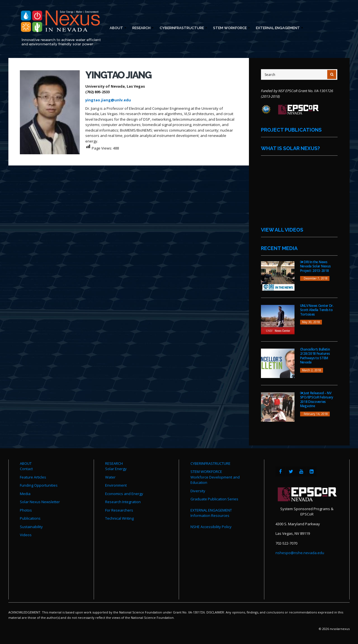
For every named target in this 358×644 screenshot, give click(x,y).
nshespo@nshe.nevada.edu (300, 553)
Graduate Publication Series (214, 499)
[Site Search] (299, 74)
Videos (26, 535)
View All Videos (282, 230)
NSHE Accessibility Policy (211, 527)
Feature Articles (33, 477)
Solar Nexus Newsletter (40, 502)
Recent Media (279, 248)
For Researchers (119, 510)
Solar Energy (116, 469)
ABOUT (26, 463)
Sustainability (31, 527)
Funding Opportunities (39, 485)
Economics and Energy (124, 494)
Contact (26, 469)
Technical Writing (119, 518)
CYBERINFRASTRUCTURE (210, 463)
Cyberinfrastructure (182, 29)
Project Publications (291, 130)
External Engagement (278, 29)
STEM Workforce (230, 29)
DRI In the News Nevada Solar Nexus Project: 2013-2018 (315, 266)
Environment (116, 485)
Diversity (198, 491)
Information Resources (210, 515)
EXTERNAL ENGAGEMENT (211, 510)
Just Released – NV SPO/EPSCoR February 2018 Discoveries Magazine (317, 400)
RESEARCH (114, 463)
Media (25, 494)
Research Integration (123, 502)
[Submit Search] (332, 74)
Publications (30, 518)
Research (141, 29)
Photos (26, 510)
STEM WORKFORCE (206, 472)
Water (110, 477)
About (116, 29)
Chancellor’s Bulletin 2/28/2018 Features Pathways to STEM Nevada (315, 356)
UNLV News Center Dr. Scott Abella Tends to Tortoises (317, 310)
